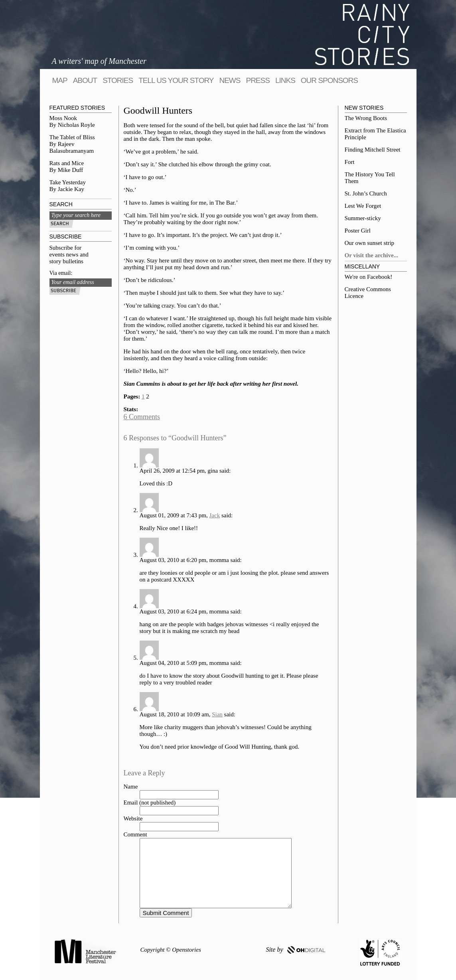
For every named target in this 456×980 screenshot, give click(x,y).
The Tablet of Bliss (72, 137)
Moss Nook (63, 118)
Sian (217, 714)
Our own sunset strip (370, 243)
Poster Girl (358, 231)
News (230, 80)
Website (133, 818)
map (60, 80)
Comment (135, 834)
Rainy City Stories (362, 35)
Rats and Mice (67, 163)
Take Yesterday (68, 182)
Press (258, 80)
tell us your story (176, 80)
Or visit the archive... (371, 255)
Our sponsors (329, 80)
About (85, 80)
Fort (350, 162)
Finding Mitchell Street (373, 150)
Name (131, 787)
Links (285, 80)
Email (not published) (150, 803)
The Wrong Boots (366, 118)
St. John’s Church (366, 193)
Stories (118, 80)
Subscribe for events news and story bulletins (69, 254)
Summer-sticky (363, 218)
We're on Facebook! (369, 277)
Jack (215, 515)
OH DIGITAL (306, 950)
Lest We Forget (363, 206)
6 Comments (142, 417)
